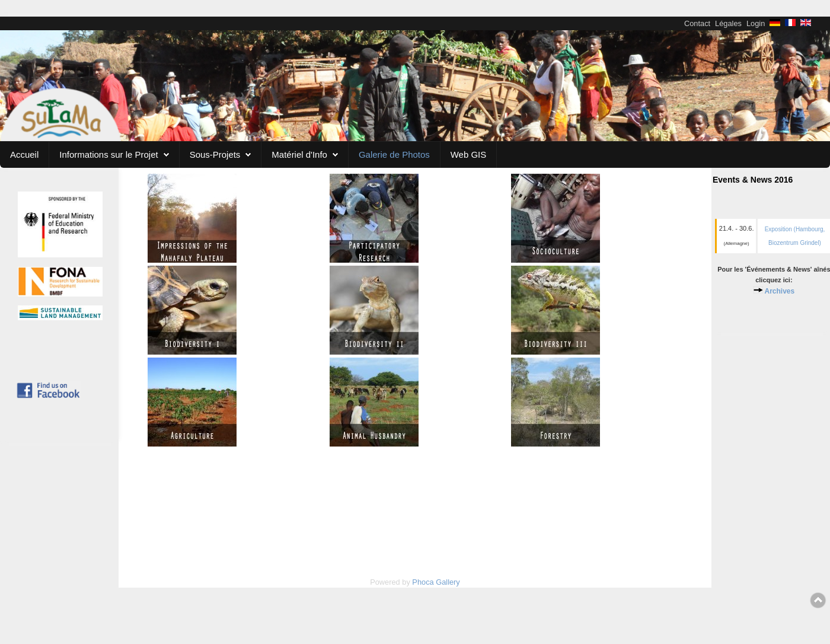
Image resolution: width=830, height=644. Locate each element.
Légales (728, 23)
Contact (697, 23)
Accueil (24, 154)
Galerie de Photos (394, 154)
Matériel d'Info (299, 154)
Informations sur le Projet (108, 154)
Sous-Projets (215, 154)
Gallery (448, 582)
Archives (779, 291)
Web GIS (468, 154)
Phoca (423, 582)
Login (756, 23)
